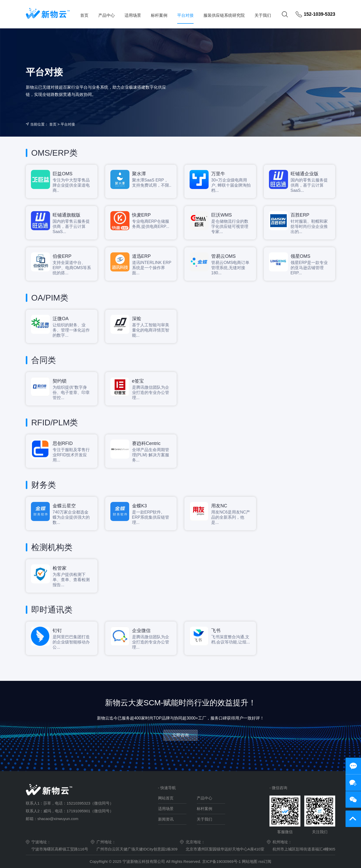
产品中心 (106, 15)
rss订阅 (265, 861)
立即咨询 (180, 735)
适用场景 (133, 15)
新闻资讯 (166, 819)
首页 (84, 15)
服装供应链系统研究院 (224, 15)
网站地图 (250, 861)
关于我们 (263, 15)
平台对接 (185, 15)
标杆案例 (159, 15)
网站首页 (166, 798)
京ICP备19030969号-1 (222, 861)
